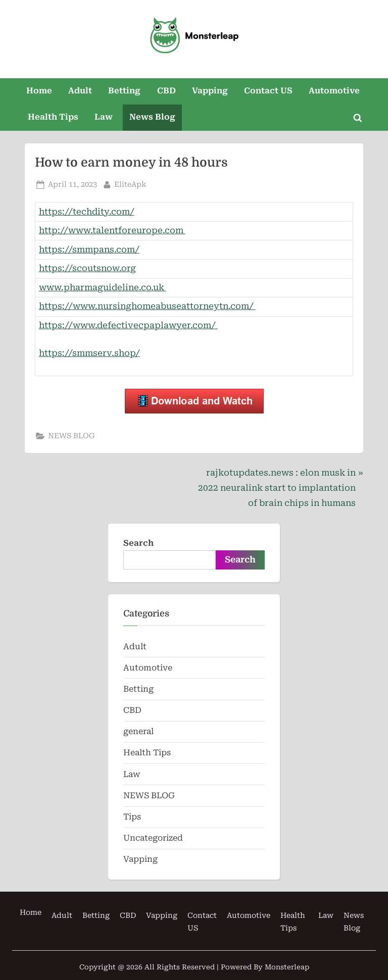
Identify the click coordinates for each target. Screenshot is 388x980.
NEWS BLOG (71, 436)
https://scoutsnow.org (87, 268)
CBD (166, 91)
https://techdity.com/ (87, 212)
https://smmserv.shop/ (89, 353)
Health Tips (53, 117)
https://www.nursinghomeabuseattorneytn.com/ (147, 306)
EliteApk (130, 184)
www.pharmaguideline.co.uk (103, 287)
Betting (124, 91)
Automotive (334, 91)
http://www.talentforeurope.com (112, 230)
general (138, 731)
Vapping (210, 91)
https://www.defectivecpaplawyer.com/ (128, 325)
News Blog (152, 117)
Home (39, 91)
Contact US (268, 91)
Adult (80, 91)
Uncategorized (153, 838)
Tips (132, 817)
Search (138, 543)
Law (104, 117)
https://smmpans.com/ (89, 249)
